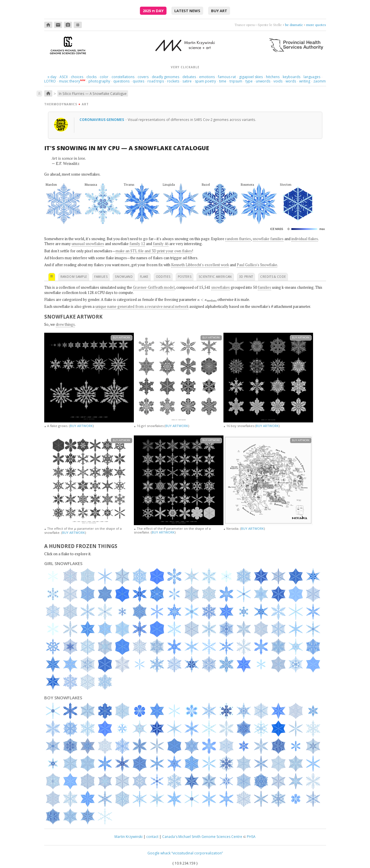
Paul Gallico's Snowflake (257, 265)
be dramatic (294, 25)
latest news (187, 11)
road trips (156, 81)
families (101, 277)
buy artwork (122, 338)
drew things (65, 324)
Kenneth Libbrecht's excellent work (200, 265)
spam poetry (205, 81)
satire (187, 81)
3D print (246, 277)
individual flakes (305, 239)
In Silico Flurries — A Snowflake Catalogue (93, 93)
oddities (163, 277)
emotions (207, 77)
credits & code (273, 277)
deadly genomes (165, 77)
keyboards (292, 77)
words (291, 81)
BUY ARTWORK (81, 426)
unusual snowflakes (88, 244)
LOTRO (50, 81)
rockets (173, 81)
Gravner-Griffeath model (154, 287)
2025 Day (153, 11)
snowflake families (268, 239)
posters (185, 277)
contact (152, 837)
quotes (138, 81)
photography (99, 81)
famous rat (227, 77)
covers (143, 77)
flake (144, 277)
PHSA (251, 837)
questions (121, 81)
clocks (91, 77)
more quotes (316, 25)
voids (278, 81)
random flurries (238, 239)
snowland (124, 277)
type (249, 81)
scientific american (215, 277)
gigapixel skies (251, 77)
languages (312, 77)
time (223, 81)
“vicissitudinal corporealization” (197, 853)
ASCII (64, 77)
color (104, 77)
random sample (74, 277)
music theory (70, 81)
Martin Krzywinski (128, 837)
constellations (123, 77)
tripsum (236, 81)
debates (189, 77)
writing (305, 81)
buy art (219, 11)
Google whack (159, 853)
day (52, 77)
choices (77, 77)
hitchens (273, 77)
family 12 (137, 244)
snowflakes (221, 287)
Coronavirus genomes (102, 119)
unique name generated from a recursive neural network (142, 306)
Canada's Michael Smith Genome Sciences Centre (202, 837)
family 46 (161, 244)
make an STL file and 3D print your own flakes (154, 251)
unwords (263, 81)
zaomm (320, 81)
